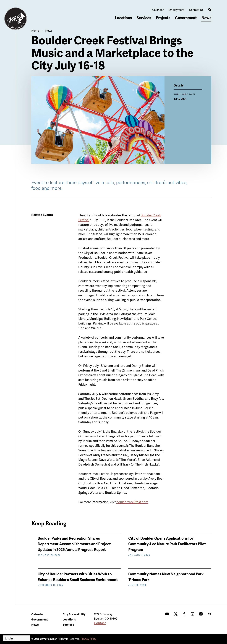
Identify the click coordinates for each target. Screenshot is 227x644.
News (206, 18)
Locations (123, 18)
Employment (176, 10)
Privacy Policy (88, 639)
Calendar (158, 10)
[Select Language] (17, 638)
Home (35, 30)
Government (186, 18)
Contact (100, 623)
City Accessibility (74, 614)
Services (144, 18)
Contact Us (196, 10)
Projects (163, 18)
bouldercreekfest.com (132, 502)
